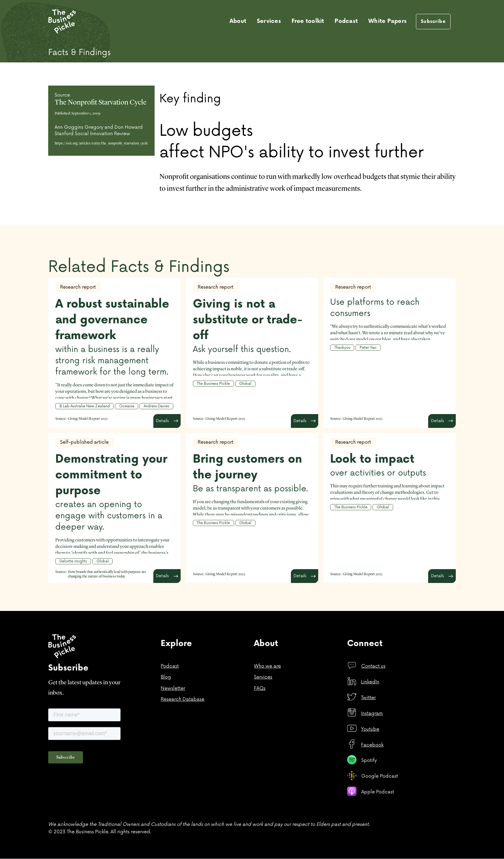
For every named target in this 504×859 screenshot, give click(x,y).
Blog (166, 677)
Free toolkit (308, 21)
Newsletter (173, 688)
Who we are (267, 666)
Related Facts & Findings (139, 267)
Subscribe (433, 21)
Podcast (346, 21)
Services (269, 21)
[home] (62, 22)
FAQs (260, 688)
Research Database (183, 699)
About (238, 21)
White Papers (387, 21)
